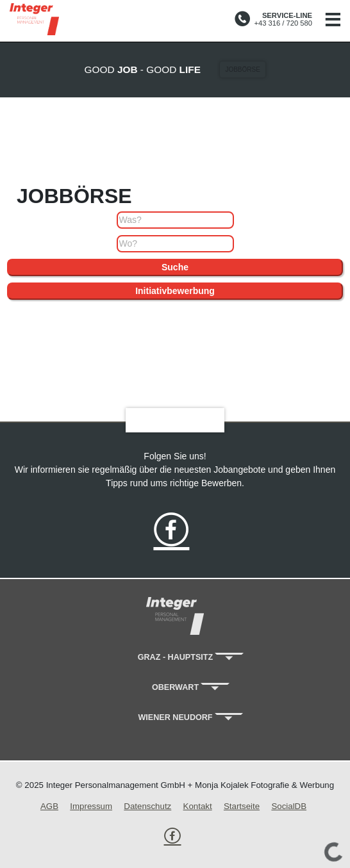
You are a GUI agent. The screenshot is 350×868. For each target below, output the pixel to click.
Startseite (242, 806)
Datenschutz (147, 806)
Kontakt (198, 806)
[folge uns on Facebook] (171, 533)
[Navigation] (333, 21)
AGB (49, 806)
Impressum (91, 806)
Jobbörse (242, 70)
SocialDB (289, 806)
